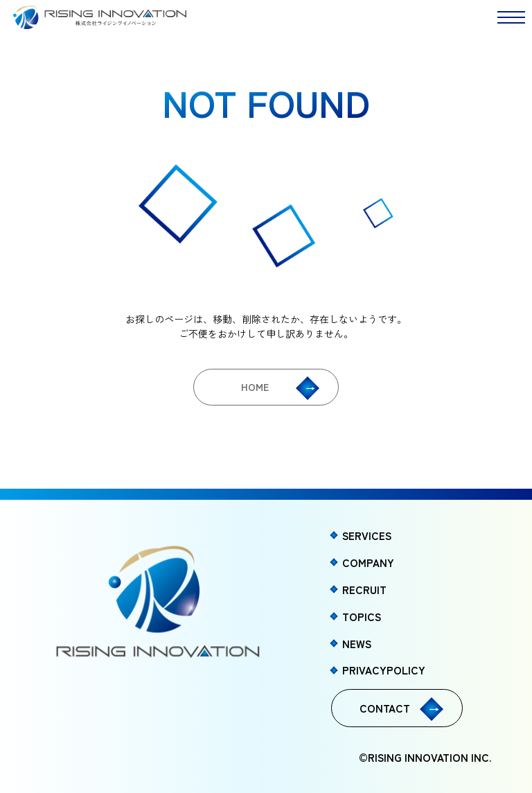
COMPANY (368, 562)
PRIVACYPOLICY (384, 670)
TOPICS (362, 616)
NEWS (357, 643)
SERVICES (367, 535)
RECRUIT (364, 589)
